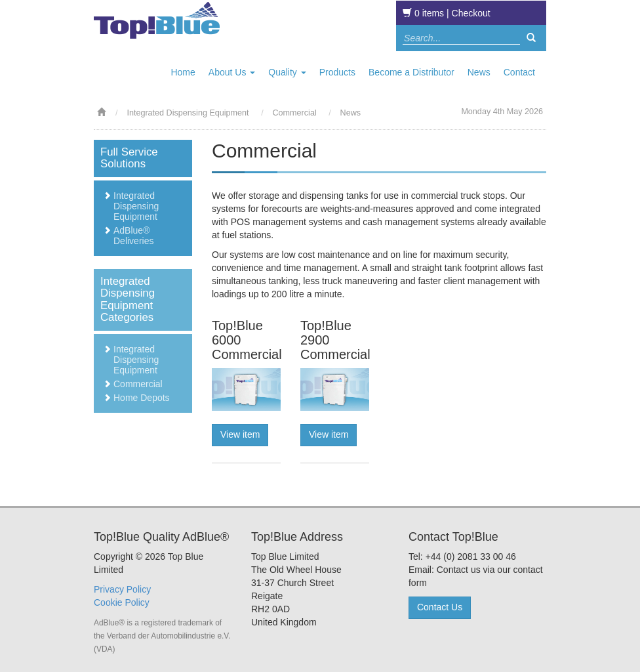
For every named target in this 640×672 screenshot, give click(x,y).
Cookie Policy (122, 602)
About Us (232, 72)
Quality (287, 72)
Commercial (138, 384)
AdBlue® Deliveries (133, 236)
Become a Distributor (411, 72)
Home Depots (142, 398)
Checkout (471, 13)
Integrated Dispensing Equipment (189, 113)
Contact (519, 72)
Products (337, 72)
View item (240, 434)
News (479, 72)
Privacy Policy (122, 589)
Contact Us (440, 607)
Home (183, 72)
